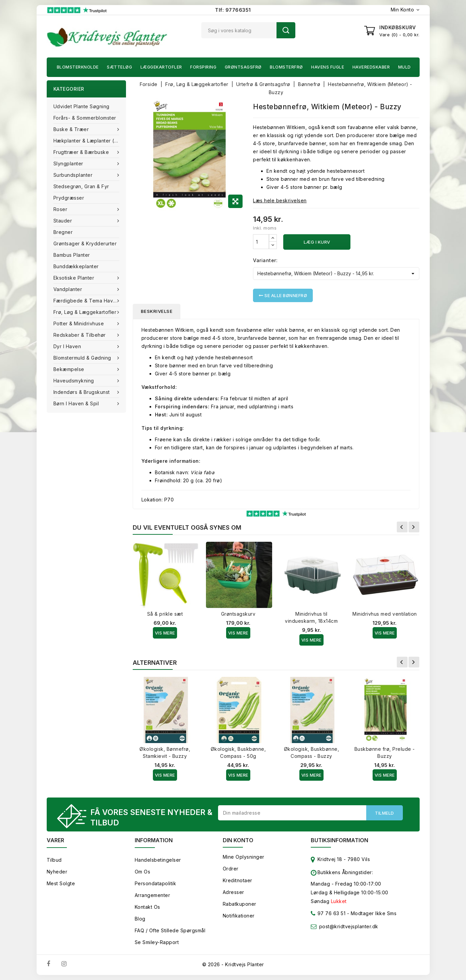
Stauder (63, 221)
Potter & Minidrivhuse (79, 323)
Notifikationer (239, 916)
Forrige (402, 527)
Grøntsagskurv (238, 614)
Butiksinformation (340, 840)
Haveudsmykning (75, 381)
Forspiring (203, 67)
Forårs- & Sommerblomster (85, 118)
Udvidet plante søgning (81, 106)
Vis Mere (165, 633)
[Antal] (261, 242)
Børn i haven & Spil (77, 403)
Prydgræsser (69, 198)
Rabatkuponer (240, 904)
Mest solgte (61, 883)
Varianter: (265, 260)
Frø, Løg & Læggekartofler (86, 312)
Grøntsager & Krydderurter (85, 243)
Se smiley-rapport (157, 942)
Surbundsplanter (74, 175)
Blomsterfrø (286, 67)
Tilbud (54, 860)
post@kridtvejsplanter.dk (349, 926)
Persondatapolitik (156, 883)
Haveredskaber (371, 67)
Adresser (234, 892)
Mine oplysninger (244, 857)
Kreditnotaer (238, 880)
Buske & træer (72, 129)
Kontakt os (147, 907)
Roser (61, 209)
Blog (140, 919)
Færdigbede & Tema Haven (87, 301)
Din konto (238, 840)
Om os (143, 872)
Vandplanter (69, 289)
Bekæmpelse (70, 369)
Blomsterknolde (78, 67)
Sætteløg (119, 67)
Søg (286, 30)
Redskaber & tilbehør (80, 335)
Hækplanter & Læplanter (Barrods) (90, 141)
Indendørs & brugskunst (82, 392)
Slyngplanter (69, 164)
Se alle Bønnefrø (283, 295)
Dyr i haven (68, 346)
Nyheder (57, 872)
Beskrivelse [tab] (157, 311)
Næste (414, 527)
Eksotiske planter (75, 278)
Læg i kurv (317, 242)
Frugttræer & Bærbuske (82, 152)
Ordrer (231, 869)
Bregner (63, 232)
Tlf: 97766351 (233, 10)
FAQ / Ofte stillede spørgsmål (170, 930)
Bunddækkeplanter (76, 266)
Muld (405, 67)
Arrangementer (153, 895)
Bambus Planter (72, 255)
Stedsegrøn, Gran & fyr (81, 186)
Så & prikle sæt (165, 614)
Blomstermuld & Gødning (83, 358)
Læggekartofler (161, 67)
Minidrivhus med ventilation (385, 614)
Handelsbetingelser (158, 860)
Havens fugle (328, 67)
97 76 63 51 (328, 915)
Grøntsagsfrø (243, 67)
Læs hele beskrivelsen (280, 200)
